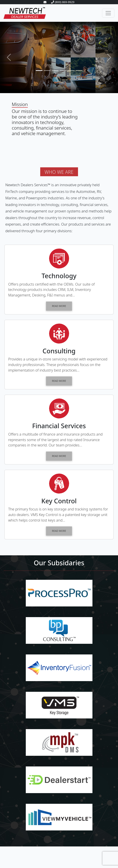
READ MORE (59, 306)
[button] (9, 57)
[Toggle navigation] (108, 13)
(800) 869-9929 (63, 2)
